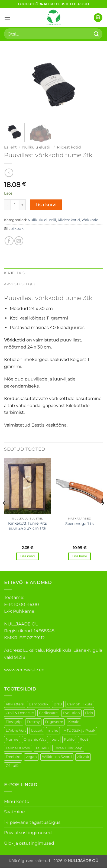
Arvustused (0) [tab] (20, 284)
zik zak (17, 229)
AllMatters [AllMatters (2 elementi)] (15, 704)
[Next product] (9, 173)
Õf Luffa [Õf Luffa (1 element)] (13, 766)
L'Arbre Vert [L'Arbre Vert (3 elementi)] (16, 730)
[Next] (103, 514)
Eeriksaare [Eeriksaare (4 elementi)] (48, 713)
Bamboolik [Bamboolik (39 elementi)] (39, 704)
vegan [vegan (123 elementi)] (31, 757)
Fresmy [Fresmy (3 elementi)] (33, 722)
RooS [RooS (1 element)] (84, 739)
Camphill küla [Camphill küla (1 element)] (80, 704)
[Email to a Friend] (19, 241)
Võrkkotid (90, 220)
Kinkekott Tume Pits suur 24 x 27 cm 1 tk (27, 526)
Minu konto (17, 801)
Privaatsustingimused (28, 833)
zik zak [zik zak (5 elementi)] (83, 757)
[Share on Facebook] (9, 241)
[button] (7, 17)
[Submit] (96, 34)
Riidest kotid (69, 147)
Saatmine (14, 812)
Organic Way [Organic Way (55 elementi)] (35, 739)
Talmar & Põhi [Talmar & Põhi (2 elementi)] (18, 748)
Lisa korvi (46, 205)
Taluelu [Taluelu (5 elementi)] (42, 748)
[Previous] (4, 514)
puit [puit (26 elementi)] (55, 739)
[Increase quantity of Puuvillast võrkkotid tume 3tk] (22, 205)
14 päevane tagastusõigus (32, 822)
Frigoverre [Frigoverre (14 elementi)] (54, 722)
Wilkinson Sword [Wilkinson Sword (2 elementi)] (57, 757)
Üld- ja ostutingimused (29, 843)
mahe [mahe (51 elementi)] (53, 730)
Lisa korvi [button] (27, 556)
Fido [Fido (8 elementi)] (89, 713)
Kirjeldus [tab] (14, 273)
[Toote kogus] (15, 205)
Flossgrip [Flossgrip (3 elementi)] (14, 722)
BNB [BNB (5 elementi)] (58, 704)
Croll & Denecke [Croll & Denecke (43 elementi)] (20, 713)
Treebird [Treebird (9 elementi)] (13, 757)
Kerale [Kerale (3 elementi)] (74, 722)
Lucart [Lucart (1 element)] (37, 730)
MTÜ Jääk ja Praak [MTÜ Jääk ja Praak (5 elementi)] (79, 730)
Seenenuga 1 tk (80, 524)
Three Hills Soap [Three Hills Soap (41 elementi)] (68, 748)
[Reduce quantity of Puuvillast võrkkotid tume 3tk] (7, 205)
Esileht (10, 147)
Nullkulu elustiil (37, 147)
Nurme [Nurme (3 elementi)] (12, 739)
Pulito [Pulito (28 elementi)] (69, 739)
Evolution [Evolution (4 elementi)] (71, 713)
